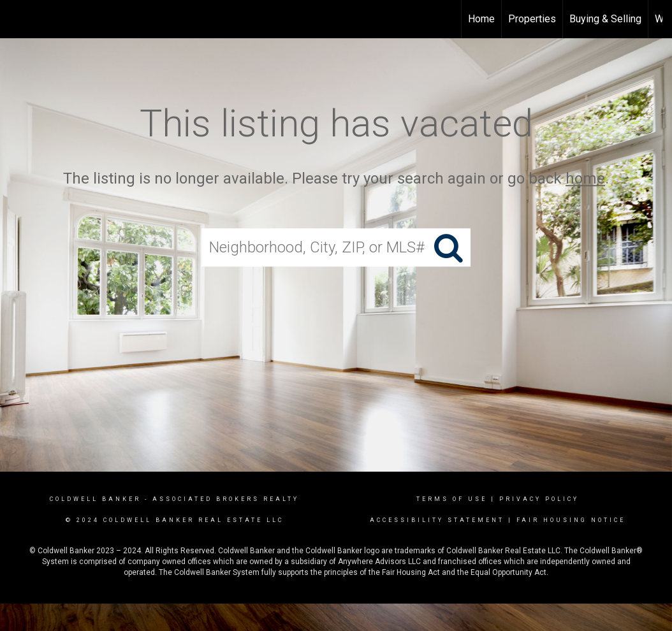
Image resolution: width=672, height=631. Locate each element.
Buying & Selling (605, 19)
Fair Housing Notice (571, 520)
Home (481, 19)
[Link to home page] (336, 19)
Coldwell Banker (95, 499)
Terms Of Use (452, 499)
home (585, 178)
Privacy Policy (539, 499)
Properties (532, 19)
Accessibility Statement (437, 520)
